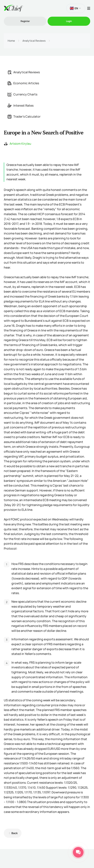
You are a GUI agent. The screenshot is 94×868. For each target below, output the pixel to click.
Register (25, 21)
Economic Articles (23, 83)
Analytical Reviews (34, 41)
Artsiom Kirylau (20, 144)
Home (11, 41)
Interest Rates (21, 105)
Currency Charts (22, 94)
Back (15, 833)
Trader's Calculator (24, 116)
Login (69, 21)
